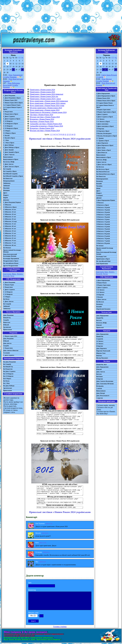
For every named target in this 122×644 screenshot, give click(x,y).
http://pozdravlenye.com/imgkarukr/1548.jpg (60, 360)
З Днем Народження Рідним (106, 200)
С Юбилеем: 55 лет (10, 233)
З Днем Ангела (101, 162)
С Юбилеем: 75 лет (10, 243)
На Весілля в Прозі (103, 169)
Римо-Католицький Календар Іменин (106, 253)
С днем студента (9, 355)
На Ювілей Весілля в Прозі (105, 174)
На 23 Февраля (8, 376)
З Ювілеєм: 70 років (103, 238)
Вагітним (99, 376)
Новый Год (7, 318)
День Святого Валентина (105, 381)
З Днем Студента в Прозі (105, 117)
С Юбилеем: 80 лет (10, 245)
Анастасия (7, 274)
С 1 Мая (6, 140)
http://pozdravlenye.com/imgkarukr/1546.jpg (60, 507)
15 (74, 134)
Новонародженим (102, 179)
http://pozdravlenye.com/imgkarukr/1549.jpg (60, 286)
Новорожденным (9, 181)
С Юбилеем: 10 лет (10, 209)
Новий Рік (100, 318)
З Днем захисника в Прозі (105, 126)
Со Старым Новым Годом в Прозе (12, 108)
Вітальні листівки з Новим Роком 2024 (45, 117)
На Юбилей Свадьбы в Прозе (13, 176)
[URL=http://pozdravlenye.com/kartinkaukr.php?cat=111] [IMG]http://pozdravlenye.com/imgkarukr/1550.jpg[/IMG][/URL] (60, 206)
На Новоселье (8, 178)
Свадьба (6, 320)
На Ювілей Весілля (103, 172)
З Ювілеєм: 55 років (103, 231)
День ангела (7, 343)
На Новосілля (101, 176)
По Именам (7, 248)
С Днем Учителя (9, 155)
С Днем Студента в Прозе (12, 119)
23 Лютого (100, 344)
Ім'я (30, 583)
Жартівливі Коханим (103, 309)
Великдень (100, 386)
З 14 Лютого (100, 119)
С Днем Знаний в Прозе (11, 152)
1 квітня (99, 388)
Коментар (32, 590)
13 (70, 134)
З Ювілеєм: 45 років (103, 227)
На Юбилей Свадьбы (10, 174)
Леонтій (99, 274)
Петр (12, 276)
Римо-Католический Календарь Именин (10, 255)
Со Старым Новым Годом (12, 105)
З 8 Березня (100, 129)
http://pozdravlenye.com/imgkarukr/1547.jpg (60, 434)
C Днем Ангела (8, 301)
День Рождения (8, 315)
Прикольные (8, 330)
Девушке (6, 200)
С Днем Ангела (8, 164)
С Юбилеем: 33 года (10, 221)
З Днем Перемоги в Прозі (105, 145)
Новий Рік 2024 (101, 365)
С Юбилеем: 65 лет (10, 238)
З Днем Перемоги (102, 143)
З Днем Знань (101, 148)
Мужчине (6, 188)
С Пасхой (6, 135)
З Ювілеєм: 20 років (103, 212)
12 (68, 134)
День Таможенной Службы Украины (13, 76)
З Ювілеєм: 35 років (103, 222)
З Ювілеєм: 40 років (103, 224)
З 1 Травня (100, 138)
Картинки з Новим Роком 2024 (42, 121)
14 (72, 134)
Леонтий (6, 276)
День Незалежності (103, 396)
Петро (105, 274)
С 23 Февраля (8, 126)
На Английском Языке (11, 263)
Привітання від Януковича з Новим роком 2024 (48, 112)
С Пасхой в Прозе (9, 138)
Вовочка (99, 356)
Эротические (8, 388)
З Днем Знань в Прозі (103, 150)
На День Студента (9, 371)
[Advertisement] (61, 17)
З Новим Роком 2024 (103, 98)
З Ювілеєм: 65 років (103, 236)
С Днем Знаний (8, 150)
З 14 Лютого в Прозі (103, 121)
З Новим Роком (101, 283)
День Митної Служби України (104, 80)
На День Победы (9, 386)
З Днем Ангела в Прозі (104, 164)
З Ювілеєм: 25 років (103, 215)
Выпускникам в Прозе (11, 159)
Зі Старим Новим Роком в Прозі (105, 106)
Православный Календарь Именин (12, 251)
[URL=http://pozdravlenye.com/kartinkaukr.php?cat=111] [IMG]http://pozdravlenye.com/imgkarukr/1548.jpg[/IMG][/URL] (60, 354)
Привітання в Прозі (103, 259)
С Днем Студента (9, 116)
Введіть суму (33, 613)
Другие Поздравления (11, 266)
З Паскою (99, 297)
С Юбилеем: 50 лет (10, 231)
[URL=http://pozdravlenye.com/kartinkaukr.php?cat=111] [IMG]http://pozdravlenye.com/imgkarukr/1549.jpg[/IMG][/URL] (60, 280)
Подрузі (99, 193)
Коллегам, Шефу (9, 162)
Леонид (20, 274)
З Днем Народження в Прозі (106, 96)
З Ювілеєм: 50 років (103, 229)
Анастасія (100, 272)
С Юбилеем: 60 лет (10, 236)
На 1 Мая (6, 383)
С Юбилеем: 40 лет (10, 226)
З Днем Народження (103, 93)
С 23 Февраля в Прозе (11, 128)
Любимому (7, 183)
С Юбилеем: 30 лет (10, 219)
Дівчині (99, 198)
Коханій (99, 184)
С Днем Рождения (9, 95)
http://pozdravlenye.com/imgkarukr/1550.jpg (60, 213)
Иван (14, 274)
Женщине (6, 190)
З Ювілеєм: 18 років (103, 210)
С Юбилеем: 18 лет (10, 212)
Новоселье (7, 322)
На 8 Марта (7, 378)
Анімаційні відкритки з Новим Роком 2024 (46, 126)
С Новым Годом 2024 (10, 100)
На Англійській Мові (103, 261)
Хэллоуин (6, 353)
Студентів (100, 339)
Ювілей (99, 325)
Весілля (99, 320)
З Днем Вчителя (102, 153)
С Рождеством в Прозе (11, 114)
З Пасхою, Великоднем (104, 133)
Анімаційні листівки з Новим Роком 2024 (46, 124)
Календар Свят (101, 256)
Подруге (6, 195)
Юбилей (6, 325)
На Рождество (8, 369)
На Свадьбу (7, 169)
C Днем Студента (9, 289)
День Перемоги (101, 348)
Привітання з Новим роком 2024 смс (44, 96)
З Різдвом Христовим (103, 110)
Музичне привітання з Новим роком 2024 (46, 108)
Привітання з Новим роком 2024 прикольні (46, 94)
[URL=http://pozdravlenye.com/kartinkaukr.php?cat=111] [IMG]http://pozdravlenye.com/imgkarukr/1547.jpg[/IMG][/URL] (60, 427)
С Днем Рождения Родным (12, 202)
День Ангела (101, 372)
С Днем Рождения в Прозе (12, 98)
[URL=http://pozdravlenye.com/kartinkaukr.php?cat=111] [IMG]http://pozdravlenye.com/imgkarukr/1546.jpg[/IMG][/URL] (60, 501)
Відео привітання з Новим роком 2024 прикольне (49, 101)
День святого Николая (11, 350)
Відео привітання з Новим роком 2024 (45, 110)
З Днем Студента (102, 114)
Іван (106, 272)
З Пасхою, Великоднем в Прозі (107, 136)
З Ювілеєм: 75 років (103, 241)
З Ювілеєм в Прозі (103, 205)
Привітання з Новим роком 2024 (42, 90)
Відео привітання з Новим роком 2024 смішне (48, 103)
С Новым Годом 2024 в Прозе (13, 103)
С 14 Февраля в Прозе (11, 124)
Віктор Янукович (102, 358)
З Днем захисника (102, 124)
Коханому (100, 181)
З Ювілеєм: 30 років (103, 217)
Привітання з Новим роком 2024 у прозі (45, 99)
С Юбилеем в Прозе (10, 207)
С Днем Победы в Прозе (11, 147)
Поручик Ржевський (103, 351)
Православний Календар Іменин (105, 249)
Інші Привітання (102, 264)
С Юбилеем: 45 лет (10, 229)
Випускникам (101, 155)
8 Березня (100, 346)
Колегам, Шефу (101, 160)
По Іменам (100, 246)
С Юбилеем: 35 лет (10, 224)
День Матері (101, 393)
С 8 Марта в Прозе (9, 133)
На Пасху (6, 299)
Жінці (98, 188)
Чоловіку (99, 186)
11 (65, 134)
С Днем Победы (8, 145)
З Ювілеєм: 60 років (103, 234)
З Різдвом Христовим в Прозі (106, 112)
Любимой (6, 186)
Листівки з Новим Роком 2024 (41, 115)
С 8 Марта (7, 131)
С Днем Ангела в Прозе (11, 166)
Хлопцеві (99, 195)
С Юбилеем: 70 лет (10, 240)
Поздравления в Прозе (11, 261)
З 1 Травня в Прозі (103, 141)
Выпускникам (8, 157)
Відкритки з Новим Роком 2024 (42, 119)
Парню (6, 198)
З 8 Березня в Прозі (103, 131)
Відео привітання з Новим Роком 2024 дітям (47, 106)
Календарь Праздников (11, 258)
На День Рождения (9, 362)
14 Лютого (100, 341)
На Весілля (100, 167)
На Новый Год (8, 367)
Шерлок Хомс (101, 353)
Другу (5, 193)
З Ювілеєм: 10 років (103, 207)
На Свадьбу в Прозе (10, 171)
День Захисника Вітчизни (105, 384)
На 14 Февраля (8, 374)
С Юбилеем (7, 205)
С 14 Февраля (8, 121)
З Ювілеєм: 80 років (103, 243)
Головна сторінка (60, 627)
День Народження (102, 316)
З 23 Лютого (100, 292)
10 (63, 134)
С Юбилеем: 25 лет (10, 217)
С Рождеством (8, 112)
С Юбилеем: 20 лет (10, 214)
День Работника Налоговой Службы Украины (11, 85)
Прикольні (100, 327)
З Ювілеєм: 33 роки (103, 219)
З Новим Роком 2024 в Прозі (106, 101)
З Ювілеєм (100, 203)
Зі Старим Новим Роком (104, 103)
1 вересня (99, 398)
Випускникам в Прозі (104, 157)
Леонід (111, 272)
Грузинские (7, 327)
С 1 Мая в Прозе (9, 143)
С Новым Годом (9, 285)
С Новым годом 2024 (10, 336)
